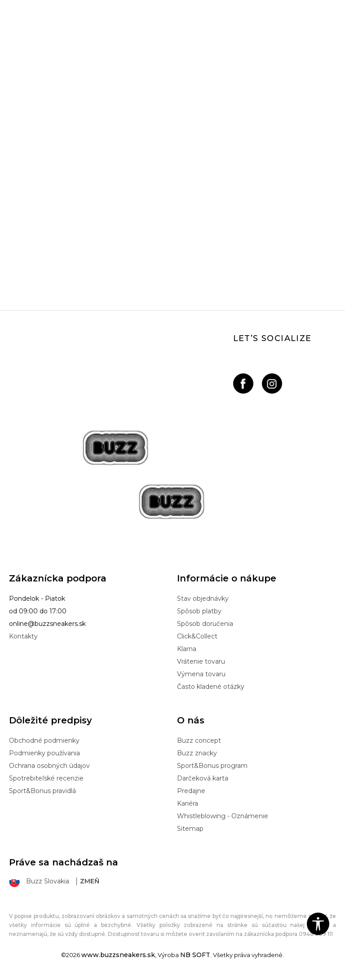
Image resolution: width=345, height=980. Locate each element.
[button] (318, 924)
